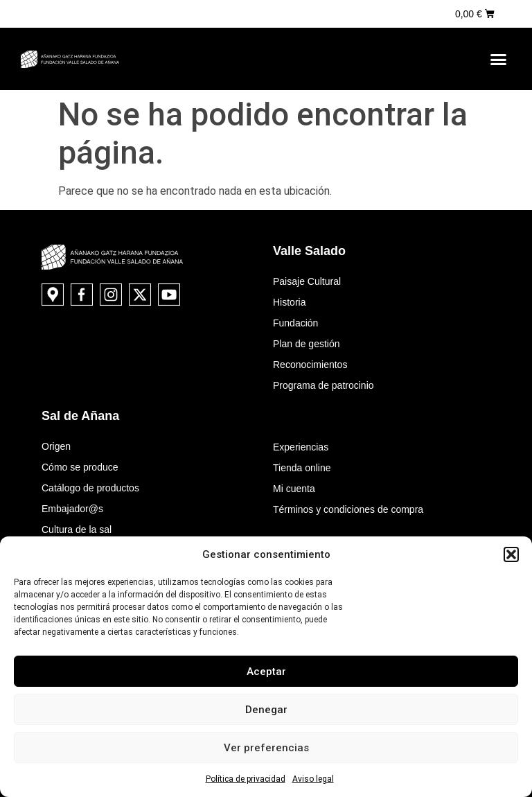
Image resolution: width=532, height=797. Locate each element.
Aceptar (266, 672)
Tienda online (302, 468)
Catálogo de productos (90, 488)
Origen (56, 446)
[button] (511, 554)
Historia (289, 302)
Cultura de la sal (77, 529)
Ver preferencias (266, 748)
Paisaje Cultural (307, 281)
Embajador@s (72, 509)
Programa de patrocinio (323, 385)
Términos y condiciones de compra (348, 509)
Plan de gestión (307, 344)
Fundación (295, 323)
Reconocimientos (310, 365)
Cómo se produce (80, 467)
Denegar (266, 710)
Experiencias (301, 447)
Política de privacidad (246, 779)
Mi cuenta (294, 489)
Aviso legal (313, 779)
